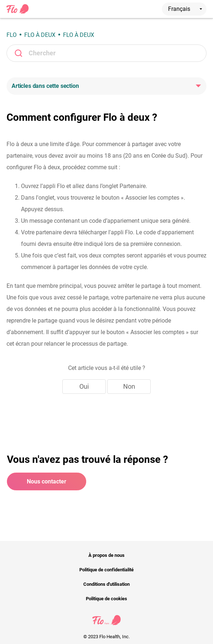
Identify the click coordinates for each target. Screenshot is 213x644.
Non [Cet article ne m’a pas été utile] (129, 386)
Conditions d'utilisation (107, 584)
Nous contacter (47, 481)
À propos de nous (107, 555)
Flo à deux (40, 35)
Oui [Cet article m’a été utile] (84, 386)
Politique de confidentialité (107, 570)
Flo (12, 35)
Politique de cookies (107, 599)
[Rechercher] (106, 53)
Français (185, 9)
